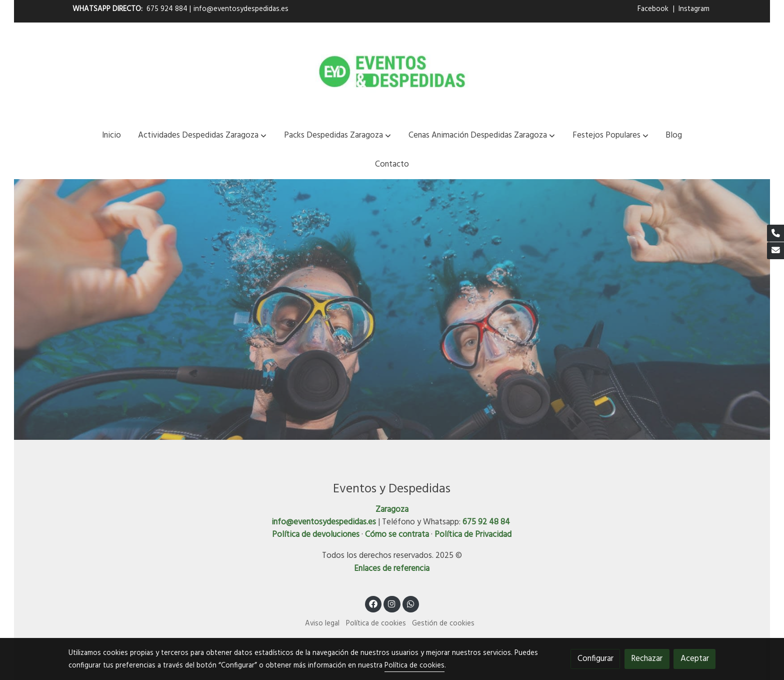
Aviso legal (322, 624)
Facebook (654, 9)
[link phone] (775, 233)
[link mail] (775, 251)
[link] (392, 72)
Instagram (694, 9)
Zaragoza (392, 510)
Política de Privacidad (473, 535)
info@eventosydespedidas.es (241, 9)
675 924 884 (167, 9)
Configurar (595, 659)
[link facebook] (373, 603)
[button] (202, 135)
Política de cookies (376, 624)
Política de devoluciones (316, 535)
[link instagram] (392, 603)
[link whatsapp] (411, 603)
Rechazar (647, 659)
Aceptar (695, 659)
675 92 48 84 (486, 522)
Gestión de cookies (443, 624)
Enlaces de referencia (392, 569)
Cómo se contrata (397, 535)
